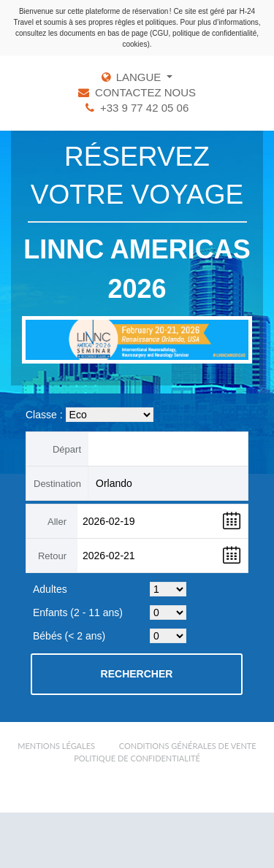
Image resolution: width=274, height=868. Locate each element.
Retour (52, 556)
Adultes (50, 589)
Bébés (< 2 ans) (69, 636)
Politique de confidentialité (137, 758)
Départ (67, 449)
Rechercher (137, 674)
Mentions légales (56, 746)
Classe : (44, 415)
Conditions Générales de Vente (188, 746)
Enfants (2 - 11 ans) (78, 612)
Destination (57, 484)
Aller (57, 522)
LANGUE (140, 77)
